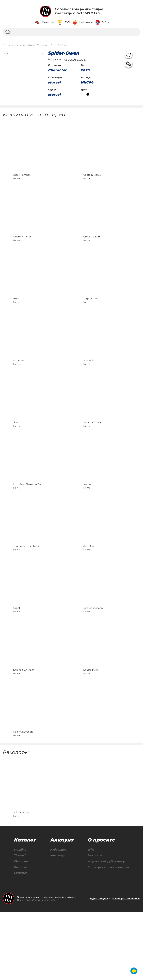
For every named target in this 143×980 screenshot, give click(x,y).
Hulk (16, 317)
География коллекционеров (108, 935)
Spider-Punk (91, 725)
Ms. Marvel (19, 385)
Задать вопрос (99, 967)
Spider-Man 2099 (23, 725)
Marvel (54, 82)
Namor (88, 521)
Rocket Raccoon (93, 657)
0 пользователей (75, 59)
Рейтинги (93, 923)
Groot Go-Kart (92, 249)
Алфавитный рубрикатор (106, 929)
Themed (20, 923)
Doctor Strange (22, 249)
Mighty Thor (91, 317)
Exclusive (21, 941)
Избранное (58, 917)
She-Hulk (89, 385)
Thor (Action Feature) (26, 589)
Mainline (20, 917)
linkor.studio (49, 968)
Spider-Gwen (21, 880)
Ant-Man (89, 589)
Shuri (16, 453)
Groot (17, 657)
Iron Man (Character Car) (28, 521)
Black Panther (22, 181)
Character (21, 929)
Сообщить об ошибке (127, 967)
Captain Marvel (92, 181)
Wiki (90, 917)
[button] (5, 54)
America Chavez (93, 453)
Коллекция (58, 923)
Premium (21, 935)
